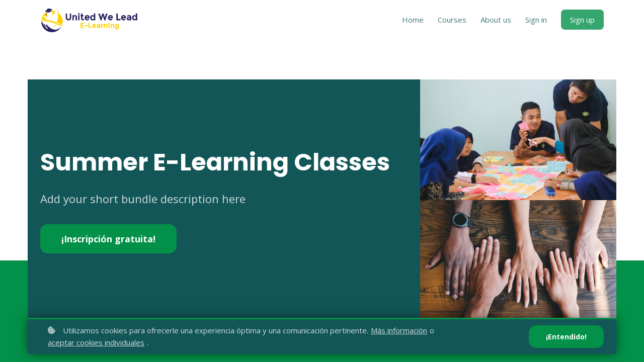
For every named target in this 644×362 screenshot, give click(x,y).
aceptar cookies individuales (96, 342)
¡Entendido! (566, 337)
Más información (399, 330)
